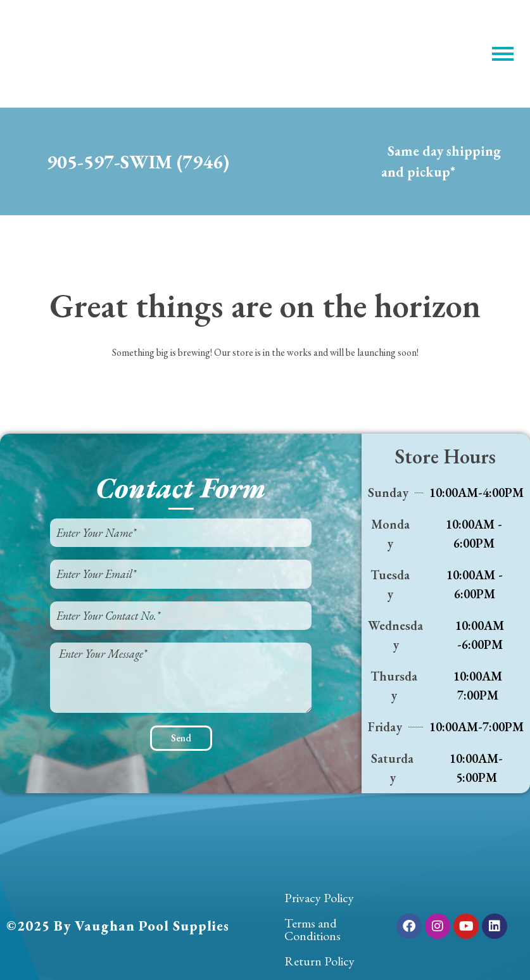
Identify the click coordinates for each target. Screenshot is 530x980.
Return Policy (319, 961)
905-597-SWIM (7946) (138, 162)
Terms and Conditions (312, 929)
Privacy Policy (319, 898)
